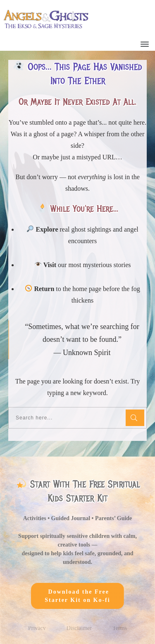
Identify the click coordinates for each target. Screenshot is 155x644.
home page (87, 292)
